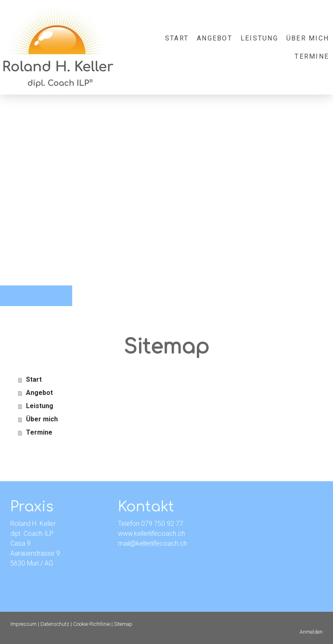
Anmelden (311, 632)
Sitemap (123, 624)
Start (177, 38)
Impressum (24, 624)
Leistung (259, 38)
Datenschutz (55, 624)
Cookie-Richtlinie (92, 624)
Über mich (308, 38)
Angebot (215, 38)
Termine (312, 56)
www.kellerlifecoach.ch (151, 533)
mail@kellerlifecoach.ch (152, 543)
